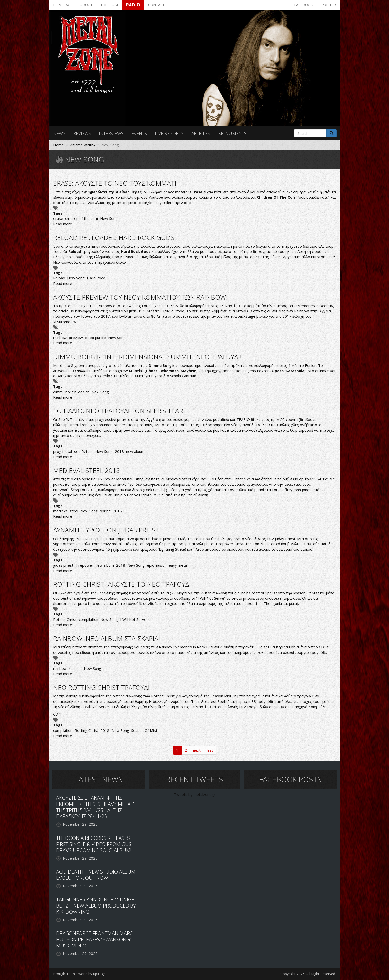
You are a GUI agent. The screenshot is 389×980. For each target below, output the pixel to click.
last (210, 750)
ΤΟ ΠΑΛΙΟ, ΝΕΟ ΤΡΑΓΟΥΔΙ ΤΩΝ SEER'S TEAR (118, 411)
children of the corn (82, 218)
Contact (156, 5)
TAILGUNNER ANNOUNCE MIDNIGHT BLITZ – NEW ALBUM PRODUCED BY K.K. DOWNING (97, 906)
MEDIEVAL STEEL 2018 (86, 470)
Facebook (304, 5)
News (59, 133)
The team (109, 5)
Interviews (111, 133)
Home (58, 145)
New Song (109, 218)
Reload (59, 278)
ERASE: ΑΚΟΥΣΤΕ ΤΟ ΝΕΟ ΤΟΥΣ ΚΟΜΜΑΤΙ (115, 183)
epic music (156, 565)
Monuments (232, 133)
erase (58, 218)
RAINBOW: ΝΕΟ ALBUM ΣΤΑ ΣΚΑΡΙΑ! (106, 638)
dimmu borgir (65, 392)
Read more (63, 224)
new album (135, 451)
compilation (89, 619)
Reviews (82, 133)
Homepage (63, 5)
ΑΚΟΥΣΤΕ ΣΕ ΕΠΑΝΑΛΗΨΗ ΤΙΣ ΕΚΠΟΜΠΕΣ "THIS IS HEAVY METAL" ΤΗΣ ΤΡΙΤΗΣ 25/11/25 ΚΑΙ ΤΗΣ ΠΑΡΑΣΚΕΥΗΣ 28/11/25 (95, 807)
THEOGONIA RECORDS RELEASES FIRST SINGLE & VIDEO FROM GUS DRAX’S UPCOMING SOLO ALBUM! (94, 844)
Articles (201, 133)
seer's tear (84, 451)
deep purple (96, 338)
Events (139, 133)
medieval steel (66, 511)
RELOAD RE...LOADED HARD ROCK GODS (114, 237)
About (86, 5)
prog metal (63, 451)
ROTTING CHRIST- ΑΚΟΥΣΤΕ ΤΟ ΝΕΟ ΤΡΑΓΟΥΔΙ (122, 584)
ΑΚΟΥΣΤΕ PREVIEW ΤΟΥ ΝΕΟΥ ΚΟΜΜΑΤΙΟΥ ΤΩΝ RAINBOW (139, 297)
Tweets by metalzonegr (195, 794)
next (197, 750)
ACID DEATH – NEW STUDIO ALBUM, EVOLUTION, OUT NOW (96, 875)
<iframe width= (83, 145)
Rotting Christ (65, 619)
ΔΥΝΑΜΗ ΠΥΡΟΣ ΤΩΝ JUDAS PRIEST (106, 530)
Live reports (169, 133)
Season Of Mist (144, 730)
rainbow (60, 338)
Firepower (84, 565)
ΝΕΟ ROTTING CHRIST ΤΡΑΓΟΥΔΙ (101, 687)
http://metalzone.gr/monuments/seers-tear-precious (106, 425)
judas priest (63, 565)
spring (105, 511)
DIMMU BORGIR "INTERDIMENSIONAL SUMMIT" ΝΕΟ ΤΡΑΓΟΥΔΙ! (147, 357)
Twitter (328, 5)
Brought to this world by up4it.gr (79, 974)
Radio (133, 5)
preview (76, 338)
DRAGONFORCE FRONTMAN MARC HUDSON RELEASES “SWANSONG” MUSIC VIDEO (94, 939)
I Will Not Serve (133, 619)
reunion (75, 668)
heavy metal (177, 565)
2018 (119, 451)
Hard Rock (96, 278)
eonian (84, 392)
